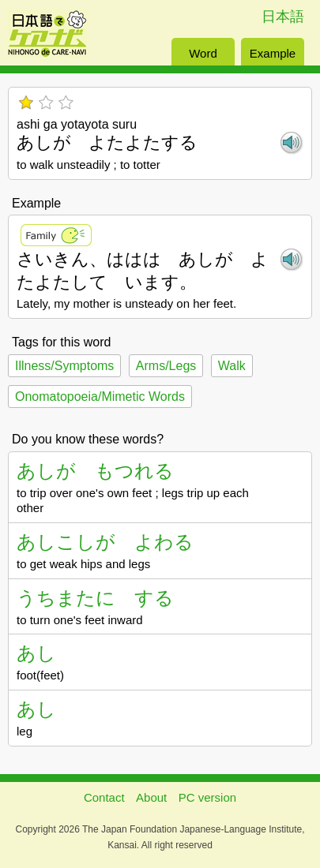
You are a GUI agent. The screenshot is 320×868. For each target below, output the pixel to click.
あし (36, 653)
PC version (207, 797)
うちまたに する (95, 598)
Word (203, 53)
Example (273, 53)
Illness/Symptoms (64, 366)
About (151, 797)
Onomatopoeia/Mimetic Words (100, 397)
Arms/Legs (166, 366)
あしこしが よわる (105, 542)
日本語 (283, 17)
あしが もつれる (95, 471)
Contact (104, 797)
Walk (232, 366)
